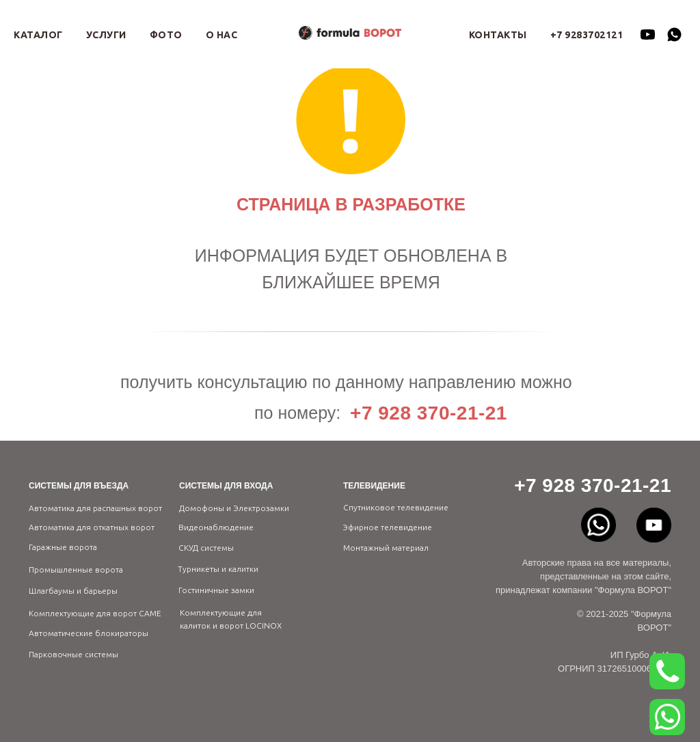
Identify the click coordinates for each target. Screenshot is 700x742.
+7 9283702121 (587, 35)
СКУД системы (206, 548)
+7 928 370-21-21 (429, 413)
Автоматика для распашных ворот (95, 508)
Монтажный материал (386, 548)
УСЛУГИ (106, 35)
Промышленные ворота (76, 569)
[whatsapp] (674, 35)
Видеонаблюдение (216, 527)
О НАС (222, 35)
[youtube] (648, 35)
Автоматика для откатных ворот (92, 527)
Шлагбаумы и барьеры (73, 591)
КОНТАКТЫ (498, 35)
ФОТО (166, 35)
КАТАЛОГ (38, 35)
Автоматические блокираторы (89, 633)
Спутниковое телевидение (396, 507)
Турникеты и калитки (218, 569)
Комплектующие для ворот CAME (95, 613)
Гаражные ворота (63, 547)
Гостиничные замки (216, 590)
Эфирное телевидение (387, 527)
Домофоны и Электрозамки (234, 508)
